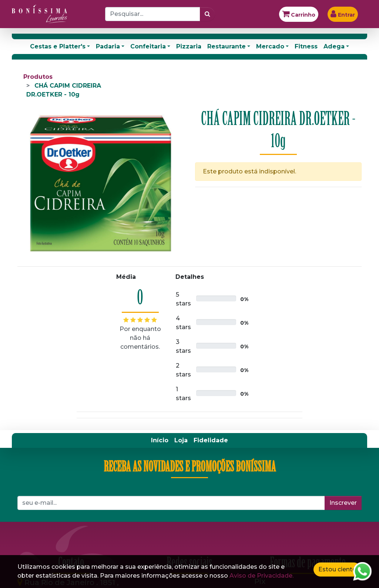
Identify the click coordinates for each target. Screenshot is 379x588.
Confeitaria (148, 46)
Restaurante (227, 46)
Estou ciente (337, 569)
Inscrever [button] (343, 503)
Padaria (108, 46)
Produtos (38, 77)
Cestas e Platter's (58, 46)
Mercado (270, 46)
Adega (334, 46)
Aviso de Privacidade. (261, 576)
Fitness (306, 46)
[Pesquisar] (207, 14)
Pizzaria (189, 46)
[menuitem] (160, 440)
